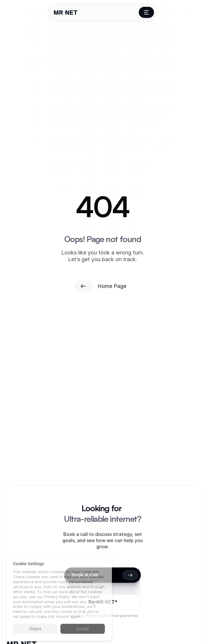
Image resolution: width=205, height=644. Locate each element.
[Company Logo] (66, 13)
